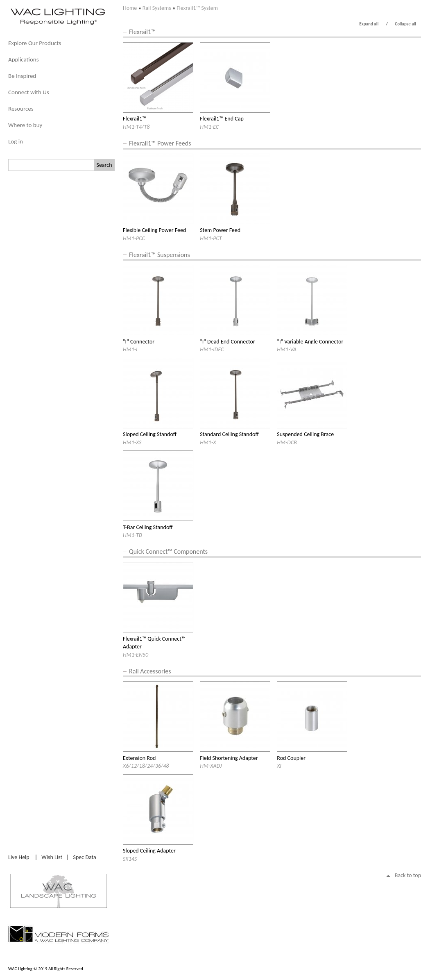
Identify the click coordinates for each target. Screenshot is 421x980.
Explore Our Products (35, 43)
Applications (24, 59)
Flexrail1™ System (197, 8)
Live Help (19, 857)
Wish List (52, 857)
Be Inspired (22, 76)
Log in (16, 141)
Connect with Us (29, 92)
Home (130, 8)
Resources (21, 109)
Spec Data (85, 857)
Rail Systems (157, 8)
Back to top (408, 875)
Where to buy (25, 125)
